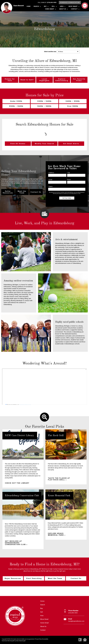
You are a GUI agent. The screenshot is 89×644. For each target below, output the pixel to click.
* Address (51, 173)
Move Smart (44, 619)
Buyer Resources (13, 578)
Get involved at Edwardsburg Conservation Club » (16, 543)
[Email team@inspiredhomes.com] (74, 620)
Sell (42, 612)
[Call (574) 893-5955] (47, 3)
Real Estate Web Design (8, 641)
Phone (69, 180)
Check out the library (17, 483)
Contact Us (76, 578)
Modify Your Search (44, 144)
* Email (50, 180)
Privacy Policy (38, 639)
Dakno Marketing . (21, 641)
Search (43, 605)
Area (42, 616)
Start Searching (34, 578)
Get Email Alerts (71, 144)
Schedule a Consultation (70, 2)
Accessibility (45, 639)
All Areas (61, 52)
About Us (43, 626)
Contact (43, 630)
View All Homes (18, 144)
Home (29, 6)
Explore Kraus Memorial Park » (57, 534)
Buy (41, 608)
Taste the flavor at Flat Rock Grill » (59, 479)
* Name (50, 187)
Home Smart (45, 623)
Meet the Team (55, 578)
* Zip (68, 173)
